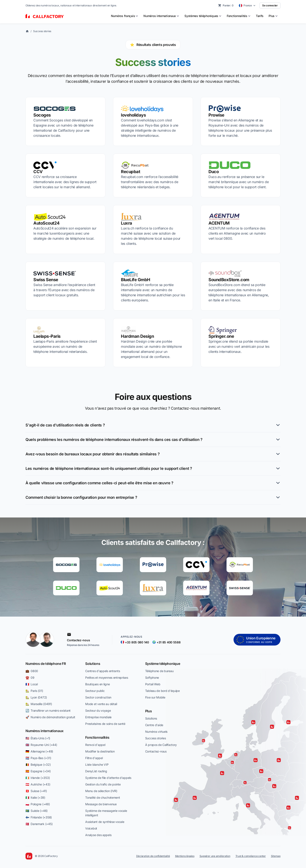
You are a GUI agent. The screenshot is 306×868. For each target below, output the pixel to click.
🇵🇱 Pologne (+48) (38, 804)
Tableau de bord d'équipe (162, 691)
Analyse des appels (98, 835)
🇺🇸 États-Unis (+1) (38, 738)
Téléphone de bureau (159, 671)
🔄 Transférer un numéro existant (48, 711)
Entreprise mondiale (98, 717)
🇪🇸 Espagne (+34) (38, 771)
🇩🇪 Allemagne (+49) (39, 751)
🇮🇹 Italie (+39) (35, 797)
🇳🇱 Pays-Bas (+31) (38, 758)
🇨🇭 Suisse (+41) (36, 791)
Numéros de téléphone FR (46, 664)
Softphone (152, 678)
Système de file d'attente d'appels (108, 778)
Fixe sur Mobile (155, 697)
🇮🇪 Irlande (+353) (38, 778)
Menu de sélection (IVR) (101, 791)
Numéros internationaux (45, 731)
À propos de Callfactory (161, 745)
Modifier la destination (100, 751)
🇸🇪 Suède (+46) (37, 811)
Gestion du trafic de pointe (103, 784)
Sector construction (98, 697)
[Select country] (247, 6)
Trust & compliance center (251, 856)
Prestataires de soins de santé (105, 724)
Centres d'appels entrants (103, 671)
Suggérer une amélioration (215, 856)
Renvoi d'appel (95, 745)
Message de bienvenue (101, 804)
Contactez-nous (156, 751)
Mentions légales (185, 856)
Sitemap (276, 856)
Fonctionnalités (97, 737)
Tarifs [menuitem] (260, 16)
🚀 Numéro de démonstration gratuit (50, 717)
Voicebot (91, 828)
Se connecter (270, 5)
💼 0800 (32, 671)
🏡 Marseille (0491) (39, 704)
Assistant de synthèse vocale (105, 822)
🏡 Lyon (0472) (36, 697)
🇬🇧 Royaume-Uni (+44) (41, 745)
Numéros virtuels (156, 732)
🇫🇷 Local (32, 684)
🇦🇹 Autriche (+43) (38, 784)
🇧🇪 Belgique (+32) (38, 765)
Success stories (42, 31)
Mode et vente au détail (101, 704)
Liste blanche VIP (97, 765)
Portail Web (153, 684)
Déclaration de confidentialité (153, 856)
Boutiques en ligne (97, 684)
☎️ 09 (30, 678)
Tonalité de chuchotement (103, 797)
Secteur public (95, 691)
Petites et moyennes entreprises (107, 678)
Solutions (93, 664)
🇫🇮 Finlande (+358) (39, 817)
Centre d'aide (154, 725)
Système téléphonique (163, 664)
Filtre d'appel (94, 758)
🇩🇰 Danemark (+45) (39, 824)
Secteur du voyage (98, 711)
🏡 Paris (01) (34, 691)
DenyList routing (96, 771)
